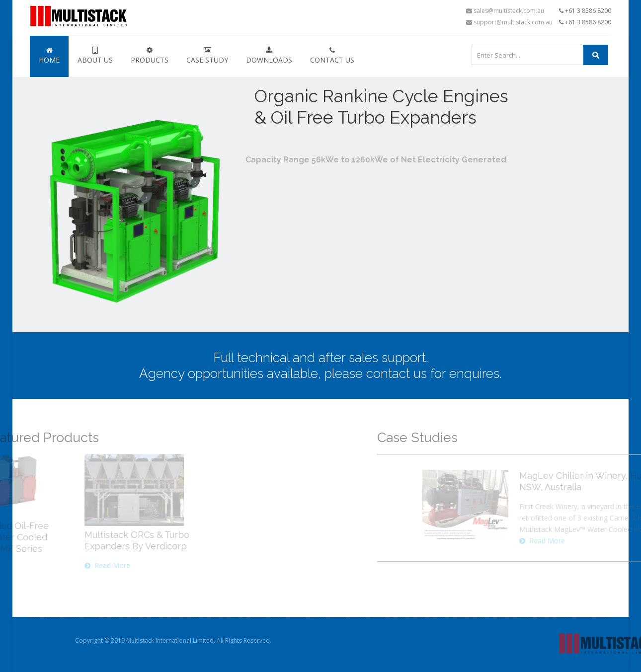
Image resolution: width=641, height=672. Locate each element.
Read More (29, 565)
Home (49, 56)
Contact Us (332, 56)
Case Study (207, 56)
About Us (95, 56)
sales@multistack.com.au (505, 11)
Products (150, 56)
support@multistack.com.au (509, 22)
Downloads (269, 56)
